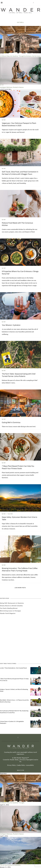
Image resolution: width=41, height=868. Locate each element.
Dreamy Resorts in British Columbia (11, 606)
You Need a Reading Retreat (9, 608)
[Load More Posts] (20, 588)
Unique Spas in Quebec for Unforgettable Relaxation (12, 722)
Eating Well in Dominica (11, 422)
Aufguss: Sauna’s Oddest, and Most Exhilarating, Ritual (14, 690)
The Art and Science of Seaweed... (11, 865)
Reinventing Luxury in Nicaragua (10, 611)
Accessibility (30, 765)
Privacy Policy (12, 765)
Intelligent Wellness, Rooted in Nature (12, 87)
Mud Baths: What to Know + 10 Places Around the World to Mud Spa (14, 701)
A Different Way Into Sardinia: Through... (13, 803)
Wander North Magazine (8, 613)
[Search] (39, 3)
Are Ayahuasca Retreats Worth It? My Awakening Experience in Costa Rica (14, 712)
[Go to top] (21, 770)
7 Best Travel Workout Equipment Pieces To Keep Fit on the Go (14, 680)
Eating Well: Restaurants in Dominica (12, 603)
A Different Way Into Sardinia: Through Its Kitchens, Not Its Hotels (20, 56)
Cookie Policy (21, 765)
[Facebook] (33, 3)
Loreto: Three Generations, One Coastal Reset (13, 668)
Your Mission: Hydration (11, 325)
